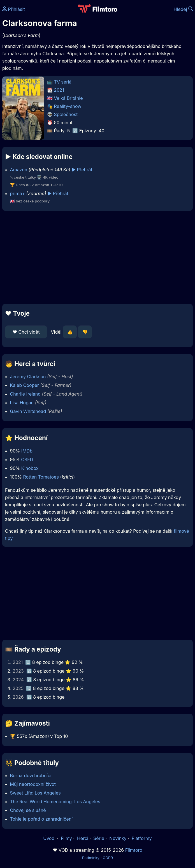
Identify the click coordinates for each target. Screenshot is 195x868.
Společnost (66, 114)
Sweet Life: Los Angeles (35, 793)
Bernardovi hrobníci (31, 775)
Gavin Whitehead (28, 411)
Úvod (49, 838)
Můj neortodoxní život (33, 784)
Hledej (183, 9)
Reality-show (68, 106)
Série (99, 838)
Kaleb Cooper (25, 385)
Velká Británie (69, 98)
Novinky (118, 838)
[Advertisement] (97, 257)
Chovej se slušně (28, 810)
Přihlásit (14, 9)
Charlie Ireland (25, 394)
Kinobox (30, 468)
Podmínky (91, 858)
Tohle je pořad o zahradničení (41, 819)
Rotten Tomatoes (41, 477)
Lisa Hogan (22, 403)
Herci (83, 838)
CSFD (27, 460)
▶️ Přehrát (82, 170)
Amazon (19, 170)
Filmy (66, 838)
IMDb (27, 451)
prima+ (18, 193)
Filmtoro (134, 850)
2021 (59, 90)
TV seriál (63, 82)
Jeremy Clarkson (28, 377)
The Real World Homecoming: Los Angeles (55, 802)
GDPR (108, 858)
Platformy (142, 838)
